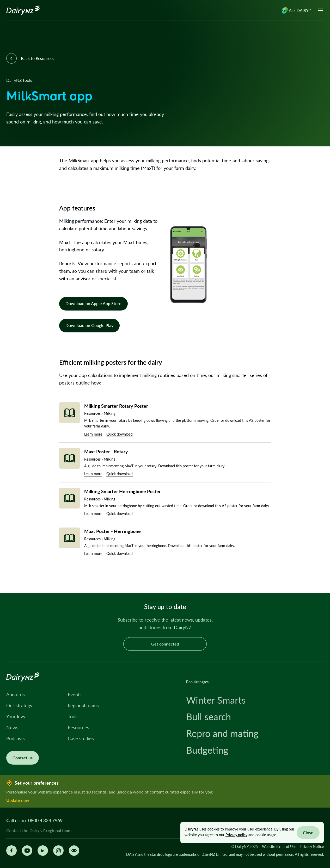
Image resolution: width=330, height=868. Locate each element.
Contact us (23, 758)
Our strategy (19, 705)
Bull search (209, 717)
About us (16, 695)
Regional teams (83, 705)
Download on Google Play (89, 325)
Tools (73, 716)
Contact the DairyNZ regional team (39, 830)
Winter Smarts (216, 700)
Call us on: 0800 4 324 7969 (34, 820)
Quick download (120, 434)
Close (308, 832)
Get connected (165, 644)
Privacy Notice (312, 847)
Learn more (93, 434)
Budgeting (207, 750)
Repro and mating (222, 733)
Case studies (81, 738)
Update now (18, 800)
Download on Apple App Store (93, 303)
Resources (78, 727)
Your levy (16, 716)
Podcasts (16, 738)
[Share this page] (74, 851)
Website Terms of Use (279, 847)
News (12, 727)
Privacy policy (236, 835)
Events (75, 695)
